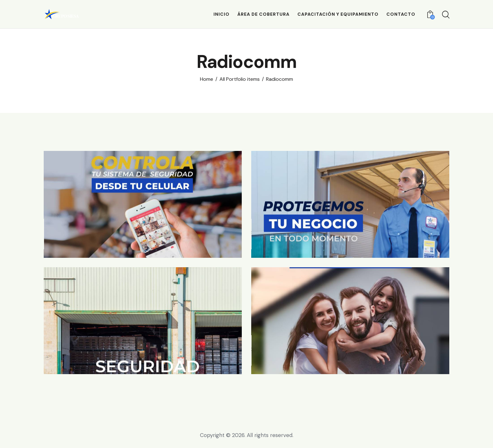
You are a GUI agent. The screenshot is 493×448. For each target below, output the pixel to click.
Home (207, 79)
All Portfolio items (240, 79)
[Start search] (445, 15)
